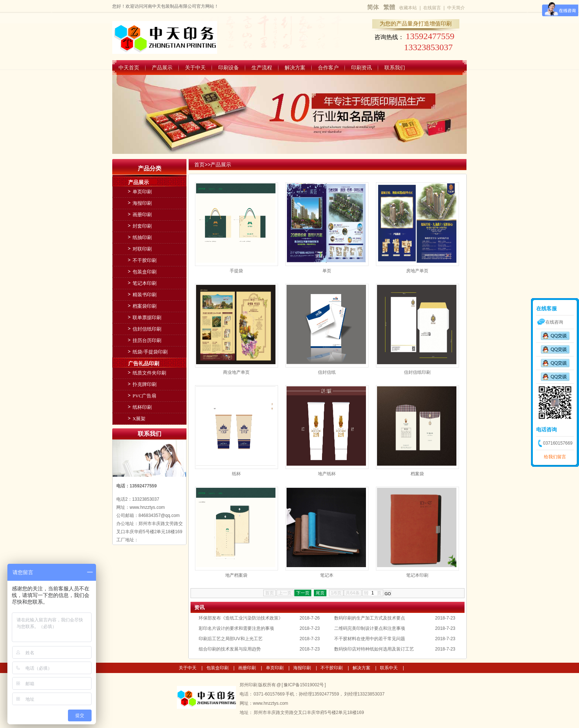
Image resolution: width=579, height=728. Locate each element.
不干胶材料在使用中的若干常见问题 (370, 639)
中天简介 (456, 8)
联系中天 (389, 668)
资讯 (199, 607)
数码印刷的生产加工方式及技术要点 (370, 618)
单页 (327, 271)
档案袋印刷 (145, 306)
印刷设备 (229, 68)
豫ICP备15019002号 (304, 685)
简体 (373, 7)
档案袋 (417, 474)
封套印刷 (142, 226)
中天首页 (129, 68)
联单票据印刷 (147, 318)
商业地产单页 (236, 372)
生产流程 (262, 68)
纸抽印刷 (142, 237)
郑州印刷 (249, 685)
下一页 (303, 593)
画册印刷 (142, 215)
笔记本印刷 (417, 575)
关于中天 (195, 68)
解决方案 (295, 68)
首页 (199, 165)
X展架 (139, 419)
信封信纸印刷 (417, 372)
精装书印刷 (145, 295)
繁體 (389, 7)
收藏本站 (408, 8)
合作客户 (328, 68)
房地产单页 (417, 271)
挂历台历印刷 (147, 340)
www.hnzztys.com (270, 703)
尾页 (320, 593)
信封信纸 (327, 372)
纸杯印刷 (142, 407)
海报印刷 (142, 203)
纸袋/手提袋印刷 (150, 352)
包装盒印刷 (145, 272)
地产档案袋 (236, 575)
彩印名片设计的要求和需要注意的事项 (236, 628)
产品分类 (150, 168)
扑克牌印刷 (145, 384)
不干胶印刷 (145, 260)
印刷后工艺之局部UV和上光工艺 (231, 639)
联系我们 (395, 68)
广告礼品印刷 (144, 363)
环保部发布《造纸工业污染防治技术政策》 (241, 618)
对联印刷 (142, 249)
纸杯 (236, 474)
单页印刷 (142, 192)
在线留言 (432, 8)
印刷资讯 (362, 68)
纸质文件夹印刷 (149, 373)
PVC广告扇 (144, 396)
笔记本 (327, 575)
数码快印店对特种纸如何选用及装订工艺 (374, 649)
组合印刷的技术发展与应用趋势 (230, 649)
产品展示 (162, 68)
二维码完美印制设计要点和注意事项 (370, 628)
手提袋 (236, 271)
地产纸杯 (327, 474)
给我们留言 (555, 457)
